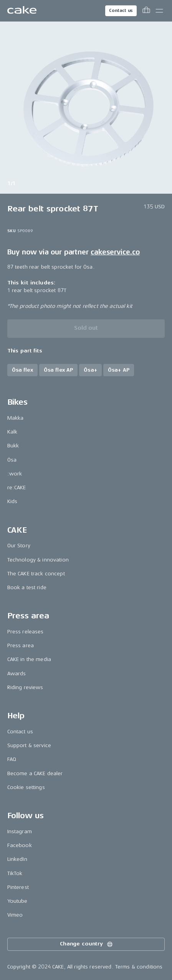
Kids (12, 501)
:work (15, 474)
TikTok (15, 873)
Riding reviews (25, 687)
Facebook (20, 845)
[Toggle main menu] (159, 11)
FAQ (12, 759)
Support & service (29, 745)
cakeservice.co (115, 252)
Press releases (26, 632)
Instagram (20, 831)
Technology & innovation (38, 560)
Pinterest (18, 887)
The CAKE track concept (36, 574)
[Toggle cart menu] (146, 11)
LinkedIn (17, 859)
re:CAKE (17, 488)
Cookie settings (26, 787)
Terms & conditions (139, 967)
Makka (16, 418)
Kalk (12, 432)
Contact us (121, 11)
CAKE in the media (29, 659)
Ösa (12, 460)
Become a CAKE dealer (35, 773)
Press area (21, 645)
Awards (17, 674)
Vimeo (15, 915)
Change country (87, 944)
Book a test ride (27, 587)
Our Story (19, 546)
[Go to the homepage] (22, 11)
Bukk (13, 446)
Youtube (17, 901)
